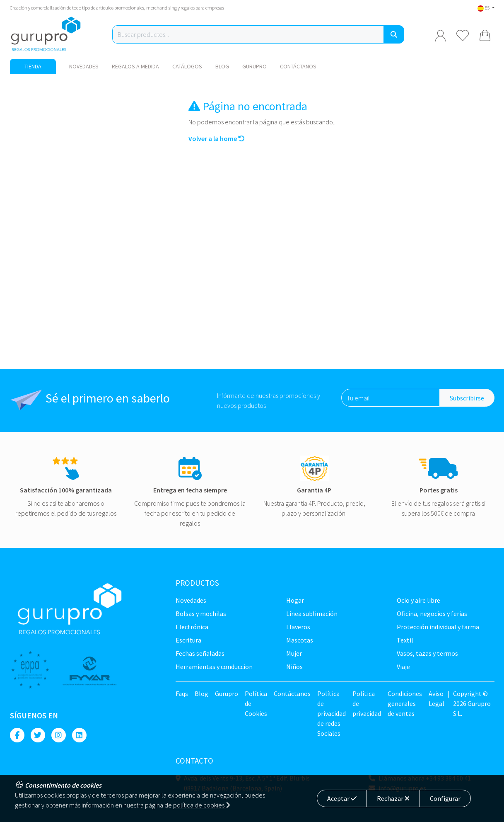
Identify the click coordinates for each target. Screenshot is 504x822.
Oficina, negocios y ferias (432, 613)
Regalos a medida (135, 66)
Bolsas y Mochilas (201, 613)
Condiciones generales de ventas (405, 703)
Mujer (294, 653)
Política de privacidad (367, 703)
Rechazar (393, 798)
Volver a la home (217, 138)
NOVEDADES (84, 66)
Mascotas (300, 640)
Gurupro (254, 66)
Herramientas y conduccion (214, 667)
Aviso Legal (436, 698)
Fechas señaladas (200, 653)
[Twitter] (38, 735)
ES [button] (484, 8)
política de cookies (201, 805)
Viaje (403, 667)
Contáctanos (298, 66)
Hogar (295, 600)
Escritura (188, 640)
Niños (294, 667)
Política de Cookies (256, 703)
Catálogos (187, 66)
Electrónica (192, 627)
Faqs (182, 693)
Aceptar (342, 798)
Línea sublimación (312, 613)
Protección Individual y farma (438, 627)
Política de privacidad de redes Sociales (332, 713)
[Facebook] (17, 735)
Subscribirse (467, 398)
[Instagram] (59, 735)
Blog (222, 66)
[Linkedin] (79, 735)
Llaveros (298, 627)
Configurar (445, 798)
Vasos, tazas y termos (427, 653)
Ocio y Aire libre (418, 600)
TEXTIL (405, 640)
